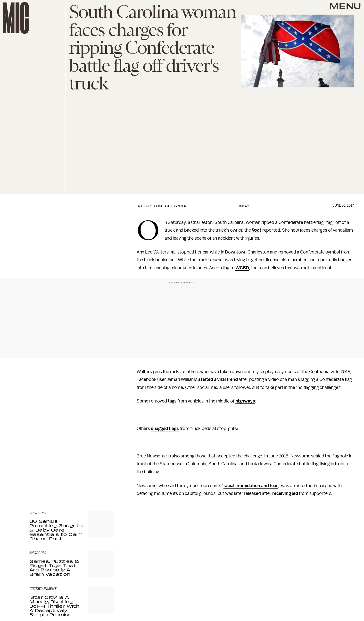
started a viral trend (218, 379)
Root (256, 230)
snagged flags (165, 429)
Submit (102, 464)
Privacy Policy (39, 474)
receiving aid (285, 493)
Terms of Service (97, 471)
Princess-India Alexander (164, 206)
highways (245, 401)
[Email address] (72, 450)
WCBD (242, 268)
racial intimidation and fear (251, 486)
